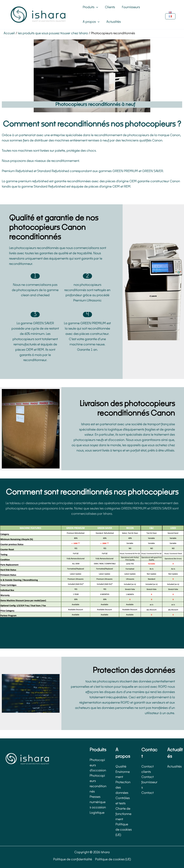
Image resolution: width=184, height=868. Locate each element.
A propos (91, 22)
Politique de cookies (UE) (124, 830)
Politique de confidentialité (73, 859)
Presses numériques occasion (98, 802)
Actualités (112, 22)
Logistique (97, 813)
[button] (96, 7)
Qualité (121, 767)
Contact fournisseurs (149, 782)
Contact (147, 793)
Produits (90, 7)
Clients (109, 7)
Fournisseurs (129, 7)
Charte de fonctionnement (123, 814)
